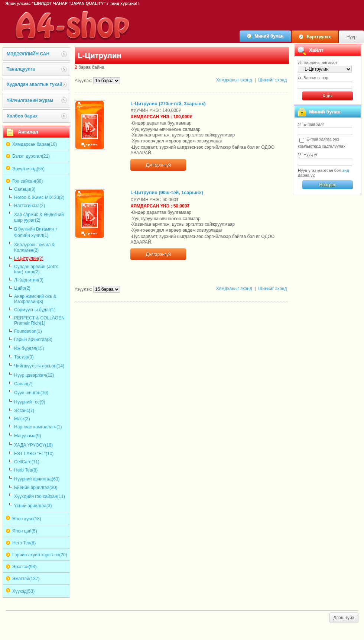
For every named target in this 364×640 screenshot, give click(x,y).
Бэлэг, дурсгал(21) (31, 156)
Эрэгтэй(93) (24, 567)
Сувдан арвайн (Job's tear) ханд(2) (36, 269)
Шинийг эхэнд (272, 80)
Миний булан (269, 36)
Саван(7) (23, 384)
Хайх (327, 96)
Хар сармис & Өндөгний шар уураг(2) (39, 217)
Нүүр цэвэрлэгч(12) (34, 375)
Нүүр (352, 37)
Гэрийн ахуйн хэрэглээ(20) (40, 555)
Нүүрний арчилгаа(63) (37, 479)
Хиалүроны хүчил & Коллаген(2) (35, 247)
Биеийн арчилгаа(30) (36, 488)
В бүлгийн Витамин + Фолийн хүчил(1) (36, 232)
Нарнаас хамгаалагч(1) (38, 427)
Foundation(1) (28, 331)
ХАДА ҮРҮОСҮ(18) (33, 445)
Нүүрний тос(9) (30, 402)
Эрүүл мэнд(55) (28, 169)
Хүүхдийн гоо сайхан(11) (40, 496)
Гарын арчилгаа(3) (33, 340)
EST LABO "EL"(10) (34, 454)
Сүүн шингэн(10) (31, 393)
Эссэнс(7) (24, 411)
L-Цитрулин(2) (29, 258)
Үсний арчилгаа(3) (33, 506)
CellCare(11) (27, 462)
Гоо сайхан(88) (27, 181)
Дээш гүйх (344, 618)
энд (345, 170)
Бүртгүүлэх (318, 37)
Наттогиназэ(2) (30, 206)
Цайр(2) (22, 288)
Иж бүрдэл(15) (29, 348)
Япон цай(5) (25, 531)
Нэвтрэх (327, 185)
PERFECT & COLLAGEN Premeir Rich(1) (39, 321)
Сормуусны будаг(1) (35, 310)
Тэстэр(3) (24, 357)
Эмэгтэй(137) (26, 579)
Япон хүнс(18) (27, 519)
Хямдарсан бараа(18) (35, 144)
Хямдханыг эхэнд (234, 80)
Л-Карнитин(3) (29, 280)
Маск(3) (22, 419)
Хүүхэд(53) (23, 591)
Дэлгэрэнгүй (158, 165)
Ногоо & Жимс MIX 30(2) (39, 197)
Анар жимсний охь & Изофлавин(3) (35, 299)
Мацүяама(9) (27, 436)
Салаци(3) (25, 189)
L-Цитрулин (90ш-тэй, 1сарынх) (167, 193)
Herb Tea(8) (26, 470)
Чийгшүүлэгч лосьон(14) (39, 366)
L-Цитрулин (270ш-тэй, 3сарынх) (168, 104)
